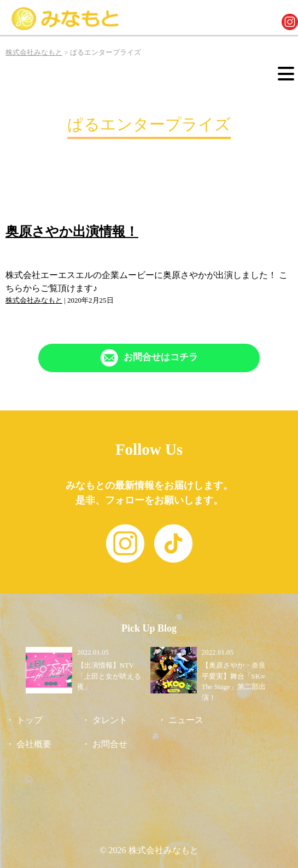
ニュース (186, 720)
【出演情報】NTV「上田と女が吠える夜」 (109, 676)
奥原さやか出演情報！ (72, 232)
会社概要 (34, 744)
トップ (30, 720)
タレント (110, 720)
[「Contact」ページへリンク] (149, 358)
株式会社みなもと (34, 300)
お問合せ (110, 744)
